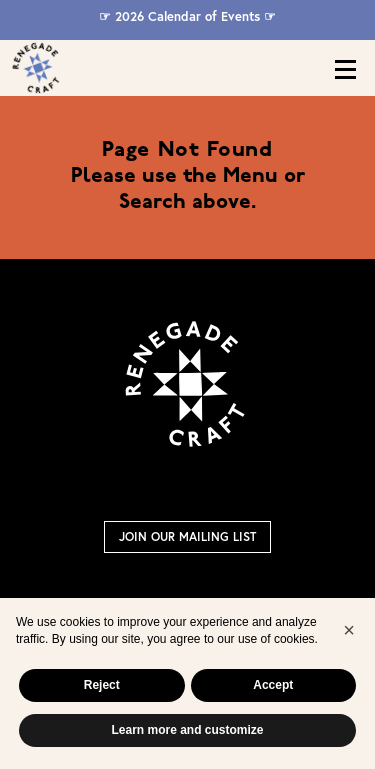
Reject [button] (102, 685)
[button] (349, 630)
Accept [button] (273, 685)
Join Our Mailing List (187, 536)
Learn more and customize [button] (187, 730)
